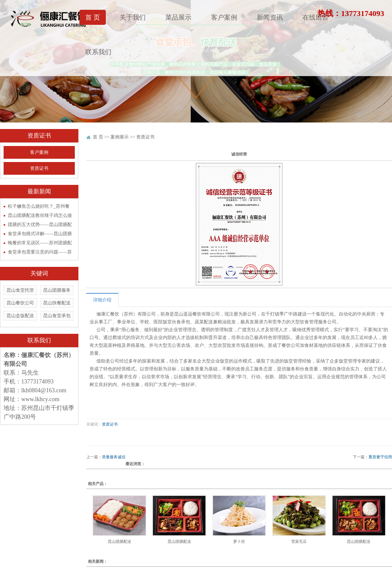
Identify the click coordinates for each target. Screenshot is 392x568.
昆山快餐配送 (57, 303)
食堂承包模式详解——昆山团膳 (40, 234)
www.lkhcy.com (40, 399)
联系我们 (98, 52)
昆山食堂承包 (57, 316)
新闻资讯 (270, 17)
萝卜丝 (239, 542)
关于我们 (133, 17)
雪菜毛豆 (299, 542)
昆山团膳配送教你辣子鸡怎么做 (40, 215)
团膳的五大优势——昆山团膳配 (40, 225)
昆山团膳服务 (57, 290)
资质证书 (39, 168)
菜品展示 (178, 17)
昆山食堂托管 (20, 290)
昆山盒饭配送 (20, 316)
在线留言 (316, 17)
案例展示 (120, 137)
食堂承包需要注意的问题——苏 (40, 252)
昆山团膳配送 (120, 542)
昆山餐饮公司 (20, 303)
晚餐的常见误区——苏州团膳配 (40, 243)
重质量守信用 (380, 457)
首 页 (93, 17)
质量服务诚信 (114, 457)
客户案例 (224, 17)
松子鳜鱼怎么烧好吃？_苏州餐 (39, 206)
